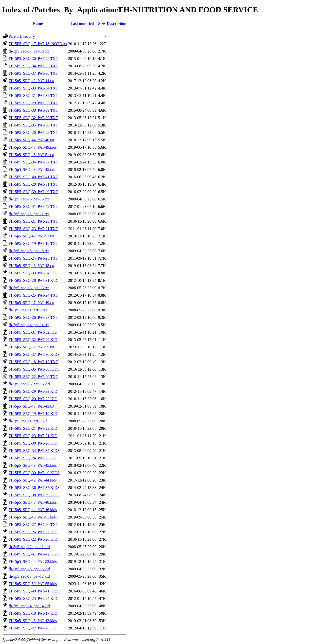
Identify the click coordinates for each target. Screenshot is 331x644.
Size (102, 24)
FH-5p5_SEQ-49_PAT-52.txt (31, 236)
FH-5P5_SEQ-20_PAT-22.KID (33, 399)
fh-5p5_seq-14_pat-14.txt (29, 325)
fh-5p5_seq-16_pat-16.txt (29, 199)
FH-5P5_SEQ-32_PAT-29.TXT (33, 118)
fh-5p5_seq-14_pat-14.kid (29, 606)
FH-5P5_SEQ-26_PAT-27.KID (33, 532)
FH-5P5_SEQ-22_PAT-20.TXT (33, 377)
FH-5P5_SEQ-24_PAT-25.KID (33, 458)
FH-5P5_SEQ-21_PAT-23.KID (33, 428)
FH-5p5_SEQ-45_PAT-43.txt (31, 406)
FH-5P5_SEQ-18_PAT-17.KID (33, 613)
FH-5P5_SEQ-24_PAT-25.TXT (33, 258)
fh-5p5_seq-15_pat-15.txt (29, 251)
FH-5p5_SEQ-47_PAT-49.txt (31, 303)
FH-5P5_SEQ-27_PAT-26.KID (33, 628)
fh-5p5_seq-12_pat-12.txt (29, 214)
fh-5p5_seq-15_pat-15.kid (29, 569)
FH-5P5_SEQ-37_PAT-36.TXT (33, 73)
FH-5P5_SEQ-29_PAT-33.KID (33, 391)
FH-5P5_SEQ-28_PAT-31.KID (33, 280)
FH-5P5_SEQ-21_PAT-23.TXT (33, 221)
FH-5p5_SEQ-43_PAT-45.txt (31, 170)
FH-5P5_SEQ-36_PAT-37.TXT (33, 162)
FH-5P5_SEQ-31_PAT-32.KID (33, 332)
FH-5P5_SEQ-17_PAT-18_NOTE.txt (38, 44)
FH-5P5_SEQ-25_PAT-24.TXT (33, 295)
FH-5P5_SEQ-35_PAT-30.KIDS (34, 369)
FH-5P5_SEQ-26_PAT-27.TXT (33, 317)
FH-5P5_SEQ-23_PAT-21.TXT (33, 229)
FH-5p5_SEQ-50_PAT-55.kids (33, 584)
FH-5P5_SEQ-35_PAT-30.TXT (33, 125)
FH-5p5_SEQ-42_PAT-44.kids (33, 480)
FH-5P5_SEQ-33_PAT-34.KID (33, 273)
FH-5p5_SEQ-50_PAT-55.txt (31, 347)
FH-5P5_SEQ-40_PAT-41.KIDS (34, 591)
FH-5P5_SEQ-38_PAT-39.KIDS (34, 495)
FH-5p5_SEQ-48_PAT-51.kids (33, 517)
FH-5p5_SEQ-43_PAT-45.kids (33, 465)
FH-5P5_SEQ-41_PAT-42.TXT (33, 206)
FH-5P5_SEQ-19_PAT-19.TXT (33, 243)
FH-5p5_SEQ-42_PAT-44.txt (31, 81)
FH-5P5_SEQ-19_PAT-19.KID (33, 414)
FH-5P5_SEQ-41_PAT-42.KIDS (34, 554)
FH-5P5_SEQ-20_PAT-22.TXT (33, 133)
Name (38, 24)
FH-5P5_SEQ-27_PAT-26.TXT (33, 525)
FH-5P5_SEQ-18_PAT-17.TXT (33, 362)
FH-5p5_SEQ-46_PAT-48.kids (33, 502)
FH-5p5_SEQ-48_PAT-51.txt (31, 155)
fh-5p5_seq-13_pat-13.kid (29, 576)
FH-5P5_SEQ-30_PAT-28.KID (33, 443)
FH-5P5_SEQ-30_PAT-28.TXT (33, 59)
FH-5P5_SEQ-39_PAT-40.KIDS (34, 473)
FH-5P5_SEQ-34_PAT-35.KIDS (34, 451)
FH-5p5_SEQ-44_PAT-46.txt (31, 140)
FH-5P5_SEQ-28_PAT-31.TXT (33, 184)
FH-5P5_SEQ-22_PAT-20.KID (33, 539)
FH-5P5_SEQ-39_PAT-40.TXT (33, 192)
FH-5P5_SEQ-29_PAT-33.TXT (33, 103)
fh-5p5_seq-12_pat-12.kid (29, 547)
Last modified (82, 24)
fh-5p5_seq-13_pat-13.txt (29, 288)
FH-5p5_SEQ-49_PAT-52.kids (33, 562)
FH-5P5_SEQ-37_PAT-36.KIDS (34, 354)
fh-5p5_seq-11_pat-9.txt (28, 310)
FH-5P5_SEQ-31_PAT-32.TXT (33, 96)
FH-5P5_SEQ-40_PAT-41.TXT (33, 177)
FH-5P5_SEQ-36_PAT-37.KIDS (34, 488)
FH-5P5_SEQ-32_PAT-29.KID (33, 340)
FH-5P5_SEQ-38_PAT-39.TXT (33, 110)
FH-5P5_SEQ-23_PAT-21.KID (33, 436)
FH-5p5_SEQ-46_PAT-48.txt (31, 266)
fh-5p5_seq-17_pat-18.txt (29, 51)
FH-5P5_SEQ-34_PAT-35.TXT (33, 66)
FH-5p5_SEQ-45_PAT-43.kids (33, 621)
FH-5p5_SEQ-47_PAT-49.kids (33, 147)
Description (117, 24)
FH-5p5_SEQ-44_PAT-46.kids (33, 510)
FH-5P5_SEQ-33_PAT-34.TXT (33, 88)
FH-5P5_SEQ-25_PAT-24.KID (33, 599)
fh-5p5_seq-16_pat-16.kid (29, 384)
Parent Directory (22, 36)
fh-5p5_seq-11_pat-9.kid (28, 421)
